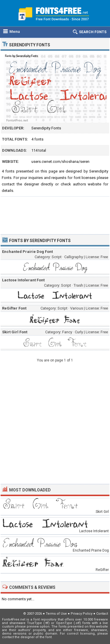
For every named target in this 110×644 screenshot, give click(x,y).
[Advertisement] (55, 213)
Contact (102, 614)
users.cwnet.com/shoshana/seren (60, 162)
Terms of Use (56, 614)
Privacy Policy (82, 614)
